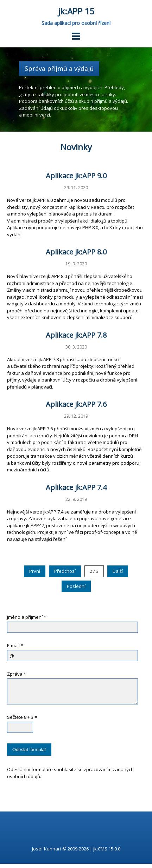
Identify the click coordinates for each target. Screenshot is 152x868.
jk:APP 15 (76, 11)
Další (118, 571)
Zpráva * (17, 674)
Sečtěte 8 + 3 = (22, 721)
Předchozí (65, 571)
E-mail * (15, 645)
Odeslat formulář (29, 754)
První (35, 571)
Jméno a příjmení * (27, 617)
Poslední (76, 586)
